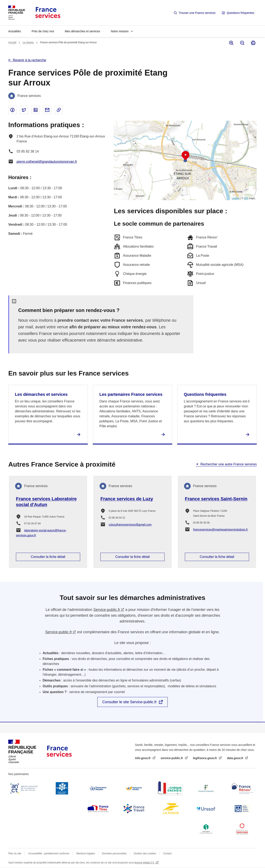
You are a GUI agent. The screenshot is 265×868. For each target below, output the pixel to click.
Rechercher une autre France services (229, 464)
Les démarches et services (41, 394)
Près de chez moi (43, 31)
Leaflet (236, 198)
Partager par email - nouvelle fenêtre (47, 110)
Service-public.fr (107, 610)
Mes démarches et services (82, 31)
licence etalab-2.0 (145, 863)
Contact (167, 854)
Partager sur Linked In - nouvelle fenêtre (36, 110)
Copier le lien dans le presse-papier (59, 110)
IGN (246, 198)
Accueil (12, 42)
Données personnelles (114, 854)
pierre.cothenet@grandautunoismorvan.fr (47, 162)
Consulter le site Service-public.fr (129, 702)
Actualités (15, 31)
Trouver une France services (197, 13)
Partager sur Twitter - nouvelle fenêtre (24, 110)
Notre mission (120, 31)
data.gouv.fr (235, 758)
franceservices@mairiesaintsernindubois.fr (220, 530)
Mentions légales (86, 854)
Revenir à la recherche (30, 60)
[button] (185, 156)
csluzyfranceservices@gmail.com (130, 525)
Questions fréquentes (240, 13)
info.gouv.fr (143, 758)
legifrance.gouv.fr (205, 758)
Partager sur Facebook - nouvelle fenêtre (12, 110)
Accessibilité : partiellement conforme (49, 854)
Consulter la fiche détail (48, 557)
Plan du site (15, 854)
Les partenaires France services (131, 394)
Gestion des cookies (145, 854)
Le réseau (28, 42)
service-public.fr (172, 758)
